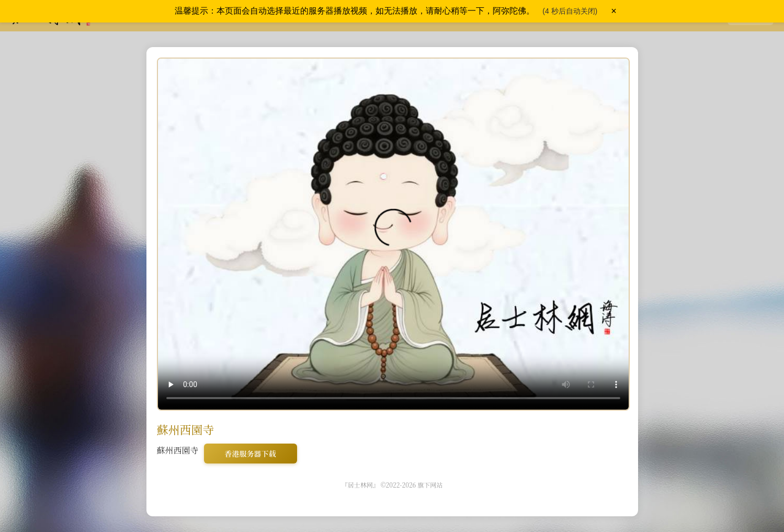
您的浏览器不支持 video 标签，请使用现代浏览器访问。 (393, 234)
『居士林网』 (360, 485)
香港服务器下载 (251, 454)
